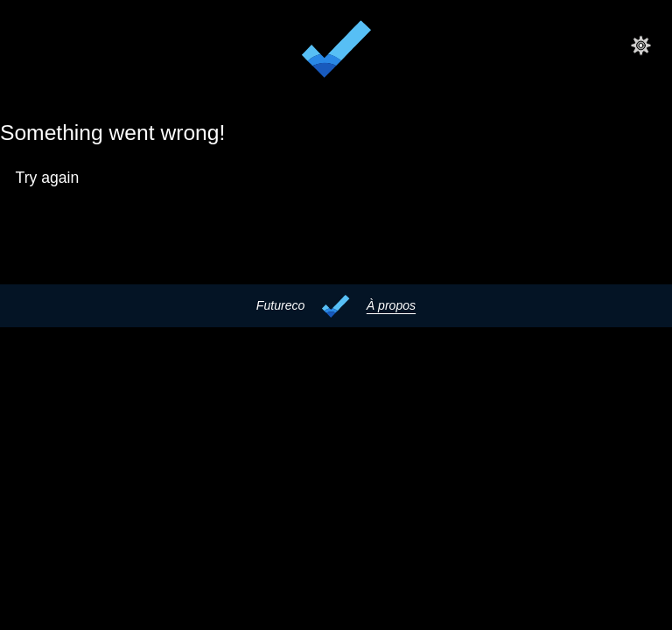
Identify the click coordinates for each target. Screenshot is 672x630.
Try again (48, 178)
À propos (391, 305)
